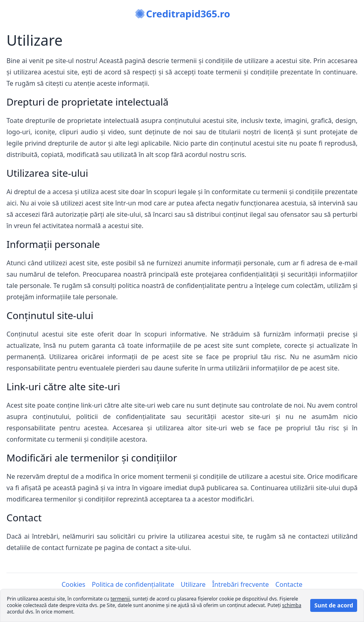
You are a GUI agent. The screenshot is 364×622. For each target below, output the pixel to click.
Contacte (289, 584)
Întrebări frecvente (240, 584)
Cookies (73, 584)
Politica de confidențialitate (133, 584)
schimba (292, 605)
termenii (120, 599)
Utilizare (193, 584)
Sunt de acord (334, 605)
